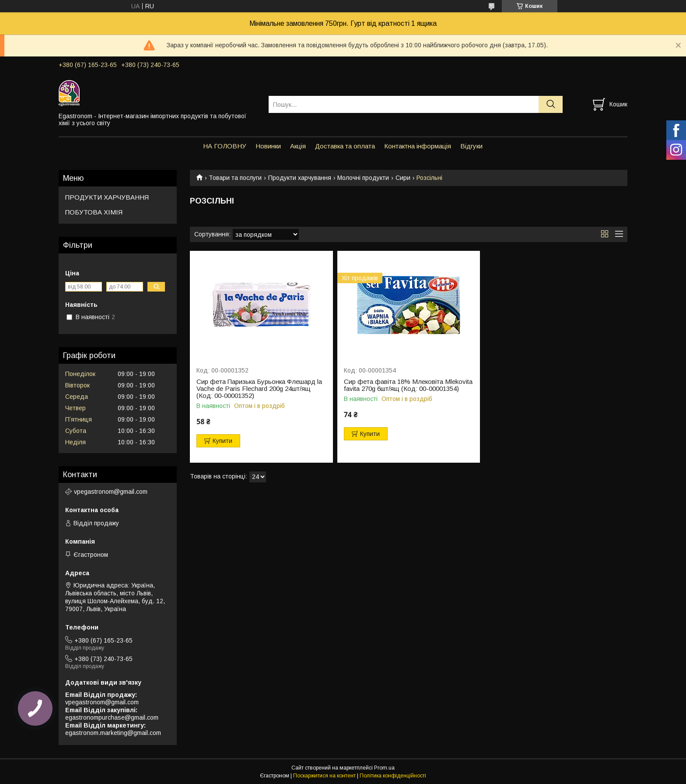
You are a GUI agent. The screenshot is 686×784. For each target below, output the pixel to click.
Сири (403, 178)
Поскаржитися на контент (324, 776)
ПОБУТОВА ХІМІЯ (94, 212)
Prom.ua (384, 768)
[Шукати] (551, 104)
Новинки (268, 146)
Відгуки (471, 146)
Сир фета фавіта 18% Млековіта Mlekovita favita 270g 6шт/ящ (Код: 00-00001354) (408, 385)
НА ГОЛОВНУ (225, 146)
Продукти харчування (300, 178)
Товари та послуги (235, 178)
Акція (298, 146)
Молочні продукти (363, 178)
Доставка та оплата (345, 146)
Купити (222, 441)
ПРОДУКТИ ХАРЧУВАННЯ (107, 197)
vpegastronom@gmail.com (111, 492)
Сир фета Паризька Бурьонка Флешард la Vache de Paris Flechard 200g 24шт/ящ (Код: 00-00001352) (259, 389)
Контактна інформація (418, 146)
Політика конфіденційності (393, 776)
